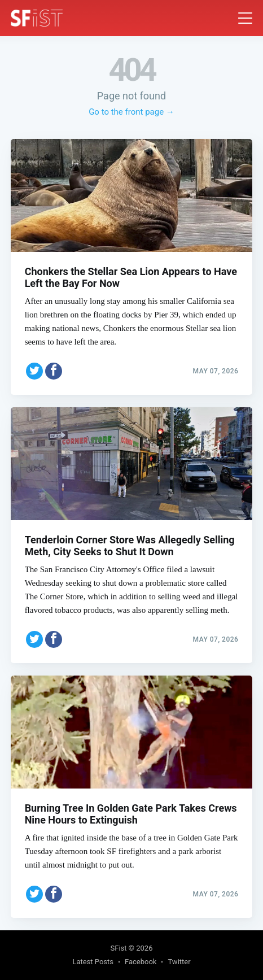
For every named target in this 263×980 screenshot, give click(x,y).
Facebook (141, 962)
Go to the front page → (131, 112)
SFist (119, 948)
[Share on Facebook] (54, 369)
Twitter (179, 962)
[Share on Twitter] (34, 369)
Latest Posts (93, 962)
